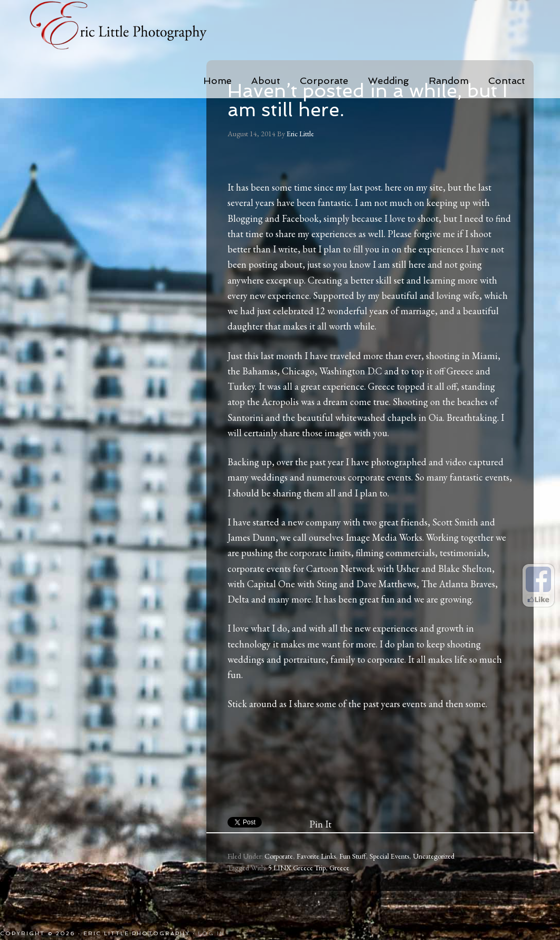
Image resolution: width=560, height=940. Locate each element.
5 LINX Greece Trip (297, 868)
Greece (339, 868)
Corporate (279, 856)
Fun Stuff (353, 856)
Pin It (320, 824)
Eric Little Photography (132, 26)
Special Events (389, 856)
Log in (211, 933)
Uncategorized (434, 856)
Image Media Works (384, 537)
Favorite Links (316, 856)
